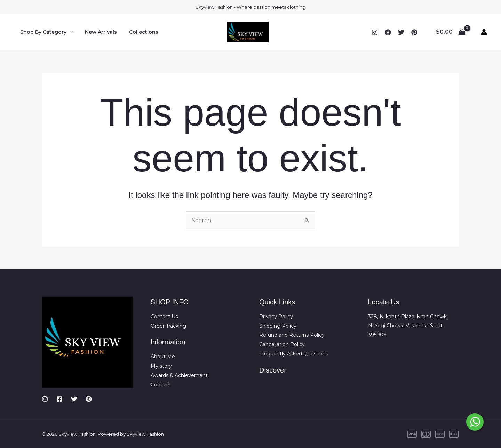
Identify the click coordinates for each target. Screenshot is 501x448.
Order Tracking (168, 326)
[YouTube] (414, 32)
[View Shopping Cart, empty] (451, 32)
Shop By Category (45, 32)
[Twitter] (401, 32)
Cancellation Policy (282, 344)
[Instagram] (375, 32)
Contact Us (164, 317)
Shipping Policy (278, 326)
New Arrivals (97, 32)
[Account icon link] (484, 32)
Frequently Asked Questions (294, 353)
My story (161, 365)
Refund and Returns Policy (292, 335)
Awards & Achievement (179, 375)
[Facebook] (388, 32)
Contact (160, 384)
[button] (68, 32)
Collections (137, 32)
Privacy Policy (276, 317)
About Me (163, 356)
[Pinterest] (89, 399)
